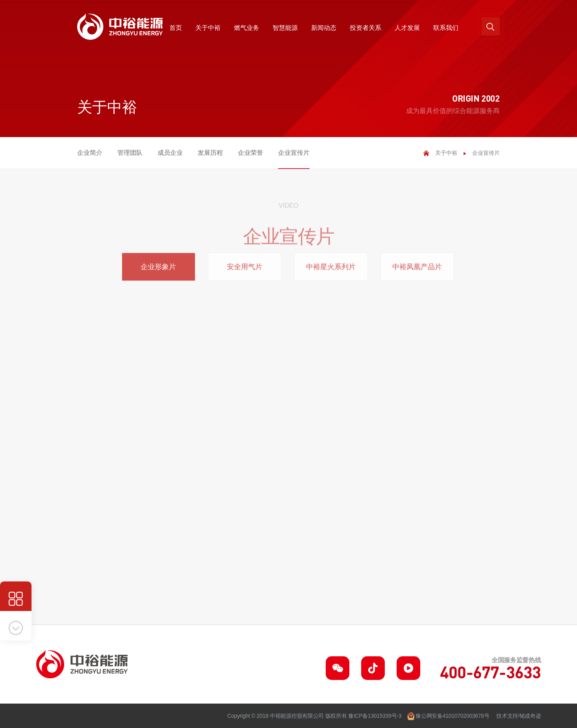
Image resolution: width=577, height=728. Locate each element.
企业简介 (90, 153)
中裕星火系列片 (331, 271)
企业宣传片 (294, 153)
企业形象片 (158, 271)
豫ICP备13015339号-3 (375, 716)
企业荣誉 (250, 153)
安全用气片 (245, 271)
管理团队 (130, 153)
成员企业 (170, 153)
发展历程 (210, 153)
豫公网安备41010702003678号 (452, 716)
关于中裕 (446, 153)
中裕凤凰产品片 (417, 271)
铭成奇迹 (530, 716)
